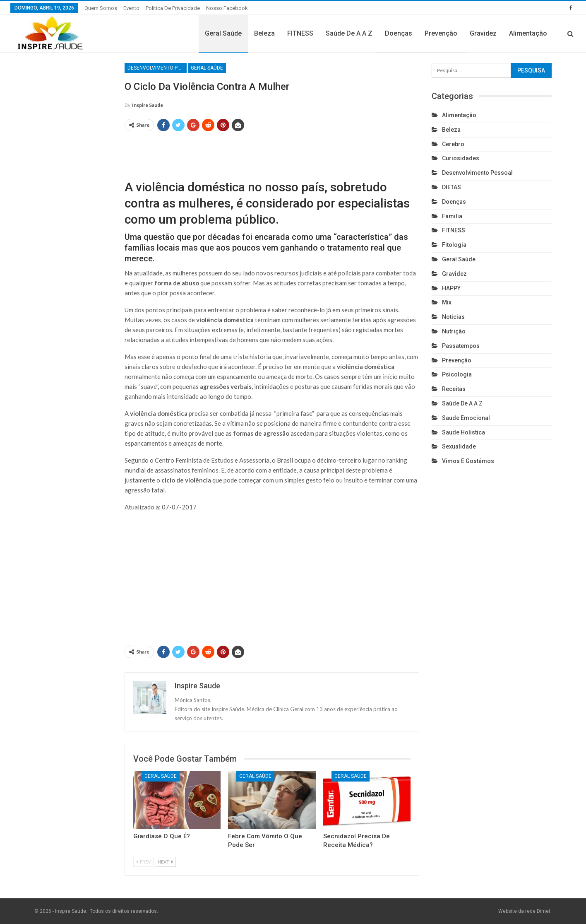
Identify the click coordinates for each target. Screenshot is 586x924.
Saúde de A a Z (349, 33)
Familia (452, 216)
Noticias (453, 317)
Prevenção (441, 33)
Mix (447, 302)
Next (165, 862)
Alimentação (528, 33)
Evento (131, 8)
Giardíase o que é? (162, 836)
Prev (143, 862)
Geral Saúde (223, 33)
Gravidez (483, 33)
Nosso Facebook (227, 8)
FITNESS (300, 33)
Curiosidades (461, 158)
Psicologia (457, 374)
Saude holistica (464, 432)
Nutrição (454, 331)
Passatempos (461, 346)
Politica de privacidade (173, 8)
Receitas (454, 389)
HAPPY (451, 288)
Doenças (399, 33)
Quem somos (101, 8)
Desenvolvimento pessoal (157, 68)
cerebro (453, 144)
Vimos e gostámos (468, 461)
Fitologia (454, 245)
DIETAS (452, 187)
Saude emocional (466, 418)
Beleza (264, 33)
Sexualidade (459, 446)
